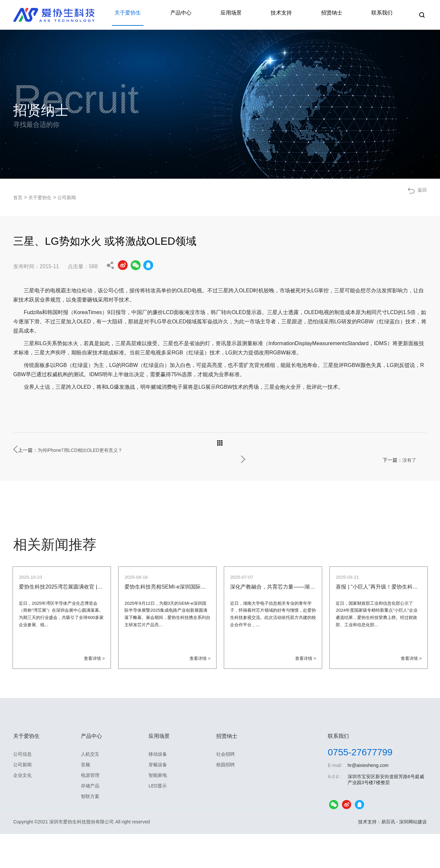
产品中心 (205, 15)
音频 (85, 799)
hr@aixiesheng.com (368, 799)
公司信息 (22, 788)
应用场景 (250, 15)
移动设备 (158, 788)
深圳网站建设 (413, 856)
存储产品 (90, 820)
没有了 (407, 450)
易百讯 (388, 856)
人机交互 (90, 788)
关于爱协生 (157, 15)
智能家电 (158, 809)
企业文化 (22, 809)
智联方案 (90, 830)
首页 (18, 197)
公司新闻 (73, 197)
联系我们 (385, 15)
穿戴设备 (158, 799)
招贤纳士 (340, 15)
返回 (422, 197)
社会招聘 (225, 788)
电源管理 (90, 809)
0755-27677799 (360, 786)
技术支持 (295, 15)
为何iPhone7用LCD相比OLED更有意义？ (102, 450)
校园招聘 (225, 799)
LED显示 (158, 820)
